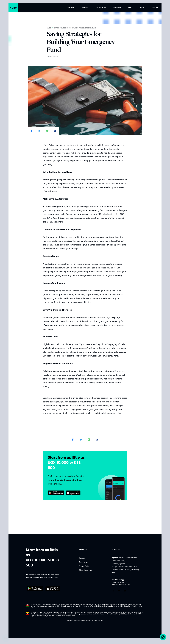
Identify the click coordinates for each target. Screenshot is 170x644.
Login (142, 8)
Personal (71, 8)
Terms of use (84, 562)
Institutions (101, 8)
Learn (49, 28)
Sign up (155, 8)
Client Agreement (85, 570)
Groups (85, 8)
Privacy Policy (84, 566)
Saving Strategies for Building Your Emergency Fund (75, 28)
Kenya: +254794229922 (121, 582)
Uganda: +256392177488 (121, 584)
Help (130, 8)
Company (117, 8)
